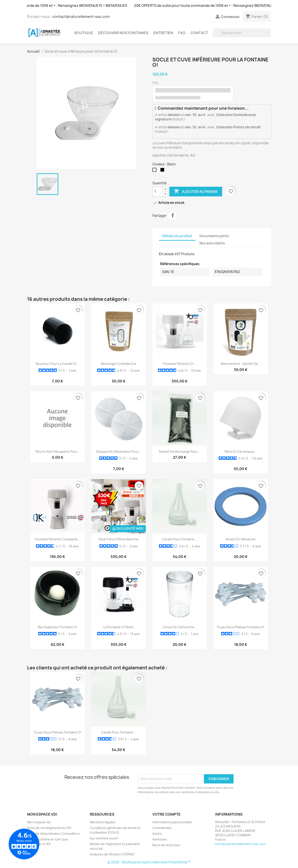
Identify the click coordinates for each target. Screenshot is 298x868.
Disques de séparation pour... (119, 452)
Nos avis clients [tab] (212, 243)
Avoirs (157, 834)
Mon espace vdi (39, 822)
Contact (199, 33)
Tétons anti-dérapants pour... (58, 452)
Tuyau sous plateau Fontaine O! (240, 627)
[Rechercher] (242, 33)
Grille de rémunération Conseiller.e (53, 834)
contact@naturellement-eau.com (81, 17)
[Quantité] (158, 192)
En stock (166, 254)
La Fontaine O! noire (118, 627)
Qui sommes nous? (104, 838)
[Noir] (163, 171)
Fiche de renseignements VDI (49, 828)
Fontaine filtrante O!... (180, 364)
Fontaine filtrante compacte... (58, 539)
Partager (173, 215)
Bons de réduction (166, 845)
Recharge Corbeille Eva (118, 364)
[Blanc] (155, 171)
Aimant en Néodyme (240, 539)
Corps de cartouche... (180, 627)
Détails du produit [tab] (177, 236)
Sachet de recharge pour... (179, 452)
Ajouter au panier (196, 192)
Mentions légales (103, 822)
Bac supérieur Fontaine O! (58, 627)
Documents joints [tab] (214, 236)
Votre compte (166, 814)
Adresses (160, 839)
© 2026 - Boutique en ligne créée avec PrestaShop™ (149, 862)
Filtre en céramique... (241, 452)
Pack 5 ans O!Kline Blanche (119, 539)
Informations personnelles (172, 822)
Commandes (162, 828)
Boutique (84, 33)
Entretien (163, 33)
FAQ (182, 33)
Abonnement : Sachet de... (240, 364)
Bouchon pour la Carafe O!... (58, 364)
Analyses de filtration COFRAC (112, 854)
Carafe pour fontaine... (179, 539)
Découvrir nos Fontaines (123, 33)
